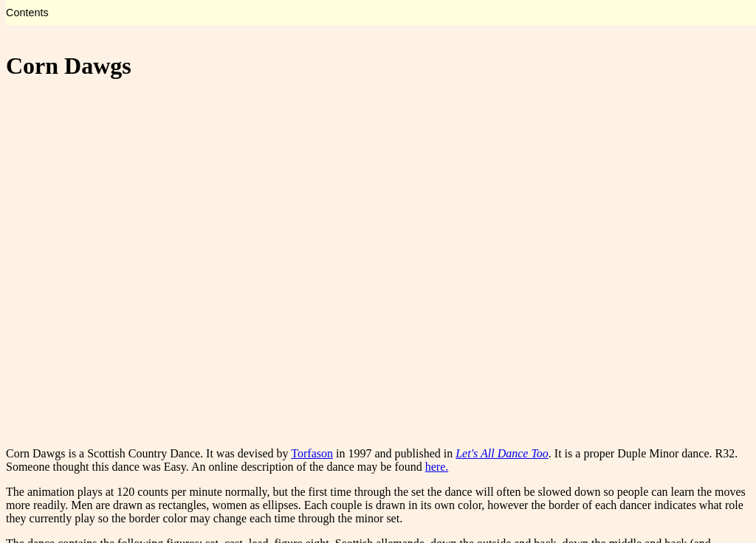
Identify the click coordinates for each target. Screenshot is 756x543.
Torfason (312, 453)
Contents (27, 13)
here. (437, 467)
